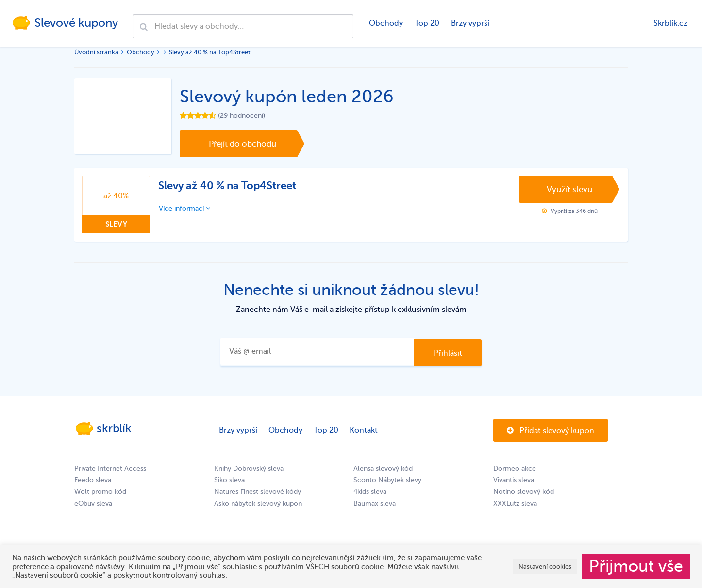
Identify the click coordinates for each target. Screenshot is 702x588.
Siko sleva (229, 480)
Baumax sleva (375, 503)
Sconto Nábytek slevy (387, 480)
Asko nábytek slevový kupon (258, 503)
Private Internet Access (110, 468)
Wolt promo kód (100, 492)
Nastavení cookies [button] (545, 566)
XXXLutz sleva (515, 503)
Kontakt (364, 430)
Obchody (386, 23)
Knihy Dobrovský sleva (249, 468)
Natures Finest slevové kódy (258, 492)
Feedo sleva (93, 480)
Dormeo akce (515, 468)
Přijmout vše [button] (636, 566)
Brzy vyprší (470, 23)
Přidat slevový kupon (551, 431)
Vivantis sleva (514, 480)
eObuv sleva (93, 503)
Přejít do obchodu (242, 144)
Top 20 (427, 23)
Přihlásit (448, 353)
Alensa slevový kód (383, 468)
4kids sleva (370, 492)
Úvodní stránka (96, 52)
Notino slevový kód (524, 492)
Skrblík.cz (670, 23)
